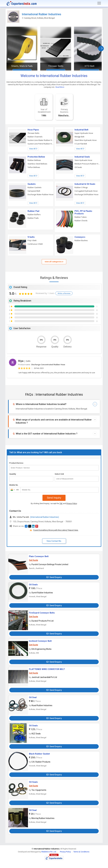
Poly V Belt (32, 240)
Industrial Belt (81, 130)
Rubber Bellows (34, 160)
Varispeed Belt (34, 191)
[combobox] (14, 490)
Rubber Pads (33, 218)
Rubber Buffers (34, 214)
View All (33, 149)
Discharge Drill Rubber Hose (86, 194)
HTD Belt (90, 66)
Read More (60, 87)
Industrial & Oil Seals (85, 184)
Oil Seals (78, 167)
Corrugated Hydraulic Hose (86, 191)
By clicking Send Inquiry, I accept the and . (54, 504)
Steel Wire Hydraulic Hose (86, 140)
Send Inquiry (54, 498)
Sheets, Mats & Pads (22, 66)
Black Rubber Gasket (39, 754)
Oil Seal (33, 697)
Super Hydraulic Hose (84, 133)
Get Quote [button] (33, 560)
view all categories (54, 262)
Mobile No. (14, 485)
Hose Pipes (33, 130)
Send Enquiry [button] (54, 577)
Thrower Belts (56, 66)
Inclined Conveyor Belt (40, 641)
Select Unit (59, 474)
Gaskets (32, 184)
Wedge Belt (79, 137)
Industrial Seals (82, 157)
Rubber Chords (81, 221)
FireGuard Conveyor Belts (42, 613)
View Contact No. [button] (54, 541)
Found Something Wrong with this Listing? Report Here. (56, 530)
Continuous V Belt (35, 244)
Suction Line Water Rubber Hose (41, 140)
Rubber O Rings (81, 187)
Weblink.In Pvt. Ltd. (49, 852)
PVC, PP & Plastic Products (83, 212)
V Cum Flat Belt (81, 144)
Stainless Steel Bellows (37, 164)
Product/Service (16, 463)
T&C (61, 504)
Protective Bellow (36, 157)
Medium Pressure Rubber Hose (88, 164)
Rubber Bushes (81, 240)
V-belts (31, 237)
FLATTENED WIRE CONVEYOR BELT (47, 669)
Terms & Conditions (81, 852)
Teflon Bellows (34, 167)
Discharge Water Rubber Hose (40, 194)
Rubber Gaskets (35, 187)
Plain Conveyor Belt (39, 556)
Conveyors (80, 237)
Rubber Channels (35, 137)
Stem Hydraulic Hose (83, 160)
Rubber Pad (33, 211)
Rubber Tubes (81, 217)
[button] (26, 526)
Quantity (13, 474)
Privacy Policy (72, 504)
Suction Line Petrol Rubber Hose (41, 144)
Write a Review (64, 293)
